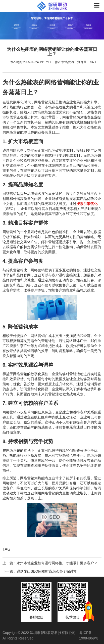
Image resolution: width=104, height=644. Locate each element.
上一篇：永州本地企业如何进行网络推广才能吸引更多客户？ (50, 563)
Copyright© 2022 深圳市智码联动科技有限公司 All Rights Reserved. (39, 635)
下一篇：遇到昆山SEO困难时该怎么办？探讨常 (40, 571)
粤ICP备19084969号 (89, 635)
